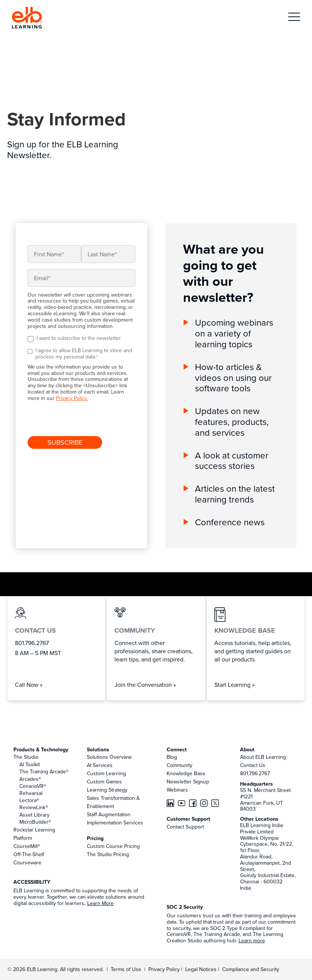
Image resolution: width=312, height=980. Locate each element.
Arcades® (30, 779)
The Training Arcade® (44, 771)
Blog (172, 757)
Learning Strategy (107, 790)
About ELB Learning (263, 757)
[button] (294, 18)
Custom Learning (106, 773)
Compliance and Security (251, 969)
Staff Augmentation (109, 814)
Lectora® (29, 800)
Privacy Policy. (72, 398)
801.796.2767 (255, 773)
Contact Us (253, 765)
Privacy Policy (165, 969)
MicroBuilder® (35, 822)
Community (179, 765)
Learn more (252, 940)
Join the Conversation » (145, 685)
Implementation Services (115, 823)
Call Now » (29, 685)
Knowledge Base (186, 773)
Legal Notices (202, 969)
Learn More (100, 903)
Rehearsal (31, 793)
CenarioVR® (33, 786)
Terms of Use (125, 969)
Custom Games (104, 782)
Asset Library (34, 815)
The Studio (26, 757)
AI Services (100, 765)
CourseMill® (27, 846)
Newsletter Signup (188, 782)
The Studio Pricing (108, 854)
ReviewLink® (34, 807)
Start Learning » (234, 685)
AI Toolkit (30, 764)
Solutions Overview (109, 757)
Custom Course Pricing (113, 846)
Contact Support (185, 827)
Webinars (177, 790)
